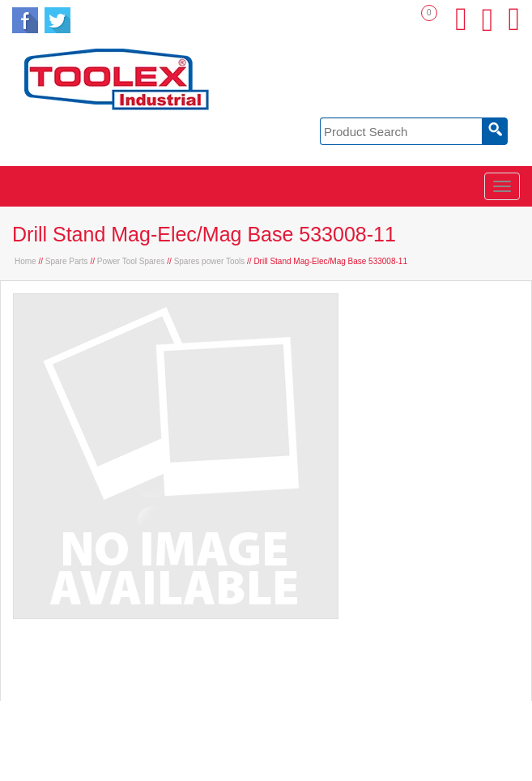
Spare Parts (67, 261)
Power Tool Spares (131, 261)
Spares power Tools (210, 261)
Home (26, 261)
